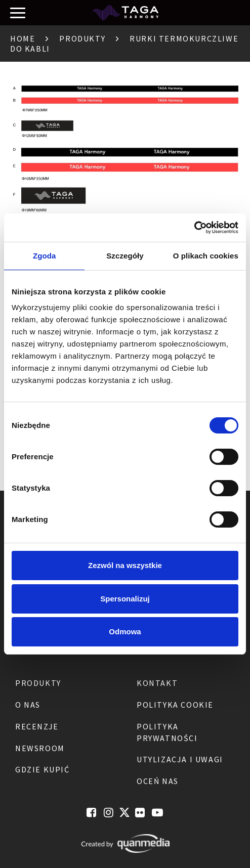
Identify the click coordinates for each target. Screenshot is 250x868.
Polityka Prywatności (167, 732)
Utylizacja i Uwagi (180, 759)
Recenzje (37, 726)
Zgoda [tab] (45, 256)
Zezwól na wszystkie (125, 565)
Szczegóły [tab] (125, 256)
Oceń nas (158, 781)
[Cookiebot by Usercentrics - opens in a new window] (194, 228)
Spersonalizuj (125, 599)
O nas (28, 705)
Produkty (82, 38)
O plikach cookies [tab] (206, 256)
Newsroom (40, 748)
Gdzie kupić (43, 769)
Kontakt (157, 683)
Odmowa (125, 632)
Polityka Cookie (175, 705)
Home (23, 38)
